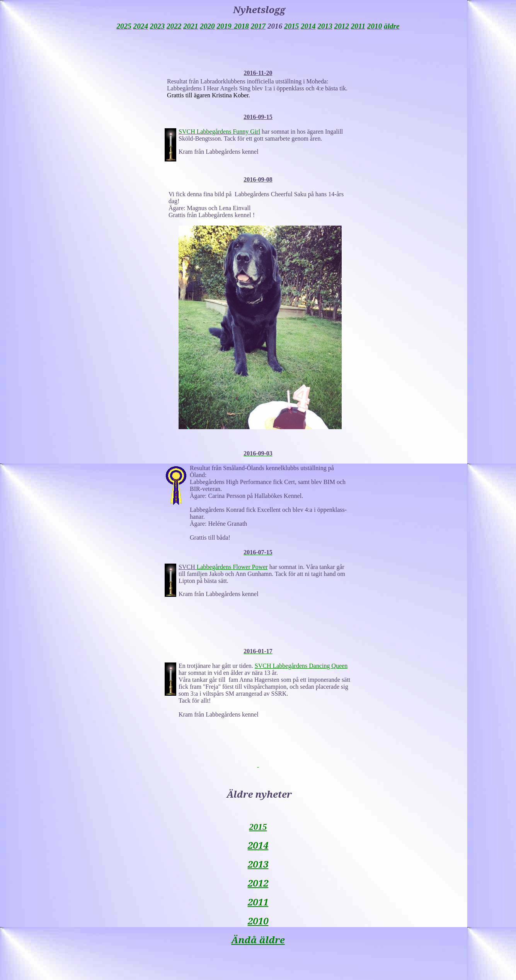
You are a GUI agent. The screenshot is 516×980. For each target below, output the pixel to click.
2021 (191, 26)
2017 (258, 26)
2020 (207, 26)
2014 (258, 845)
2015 (258, 827)
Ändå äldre (258, 940)
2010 (258, 921)
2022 (174, 26)
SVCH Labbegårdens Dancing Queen (301, 666)
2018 (242, 26)
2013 (258, 864)
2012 (258, 883)
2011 (258, 902)
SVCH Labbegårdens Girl (219, 132)
